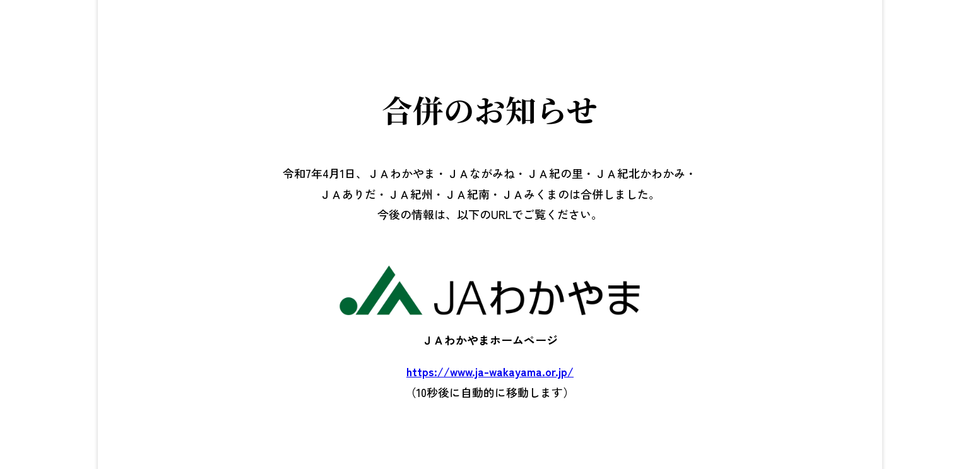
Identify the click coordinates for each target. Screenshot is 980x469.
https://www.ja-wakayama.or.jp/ (490, 371)
